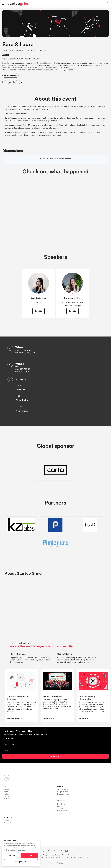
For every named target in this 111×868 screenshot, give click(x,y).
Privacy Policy (42, 855)
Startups (6, 794)
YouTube (60, 808)
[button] (108, 3)
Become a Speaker (64, 794)
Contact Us (7, 823)
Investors (7, 790)
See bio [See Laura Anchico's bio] (72, 311)
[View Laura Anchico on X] (73, 294)
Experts (6, 792)
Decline (12, 855)
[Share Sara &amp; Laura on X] (10, 82)
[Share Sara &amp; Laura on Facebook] (4, 82)
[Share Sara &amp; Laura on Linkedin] (15, 82)
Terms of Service (54, 855)
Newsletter (61, 804)
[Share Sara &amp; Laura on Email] (21, 82)
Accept (30, 855)
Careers (6, 821)
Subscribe (54, 756)
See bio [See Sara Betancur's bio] (39, 311)
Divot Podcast (62, 811)
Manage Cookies (21, 862)
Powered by (55, 863)
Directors (7, 798)
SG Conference (63, 790)
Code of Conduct (68, 855)
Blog (59, 806)
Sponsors (7, 796)
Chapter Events (63, 792)
